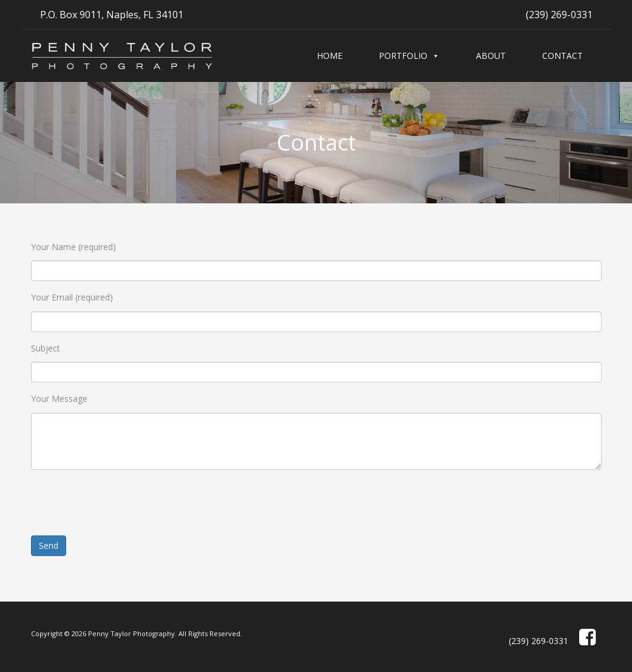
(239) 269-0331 (559, 15)
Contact (562, 56)
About (491, 56)
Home (330, 56)
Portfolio (403, 56)
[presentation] (123, 503)
